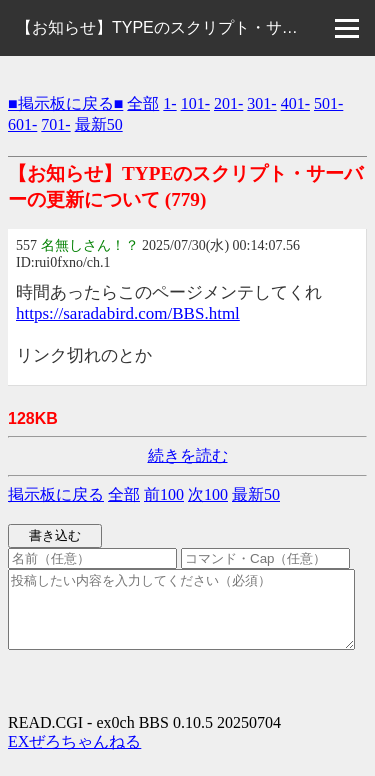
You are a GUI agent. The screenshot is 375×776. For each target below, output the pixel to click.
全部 (143, 103)
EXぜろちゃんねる (74, 756)
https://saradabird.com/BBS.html (128, 313)
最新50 (99, 124)
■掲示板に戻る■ (65, 103)
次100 (208, 494)
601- (22, 124)
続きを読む (188, 455)
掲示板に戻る (56, 494)
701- (55, 124)
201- (228, 103)
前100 (164, 494)
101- (195, 103)
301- (261, 103)
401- (295, 103)
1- (169, 103)
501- (328, 103)
